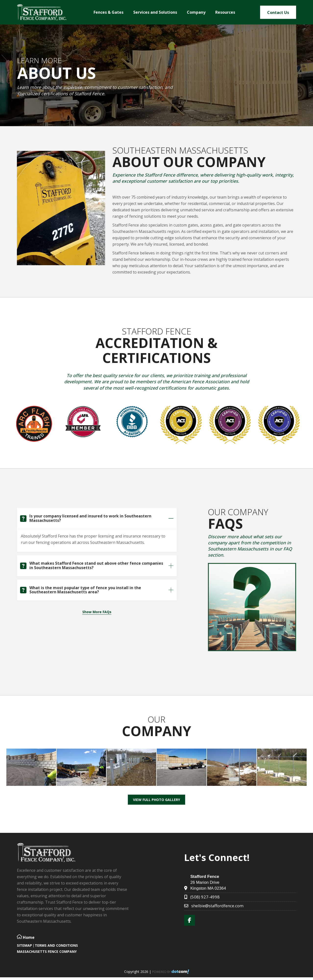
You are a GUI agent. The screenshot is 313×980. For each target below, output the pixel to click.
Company (196, 12)
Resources (225, 12)
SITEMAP (24, 945)
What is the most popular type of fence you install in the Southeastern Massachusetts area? (85, 590)
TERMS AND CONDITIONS (56, 945)
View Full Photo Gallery (156, 800)
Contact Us (278, 12)
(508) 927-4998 (205, 897)
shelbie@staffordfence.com (217, 906)
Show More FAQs (97, 612)
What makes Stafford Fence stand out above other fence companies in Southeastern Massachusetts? (96, 565)
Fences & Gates (108, 12)
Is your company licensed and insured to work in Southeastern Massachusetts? (90, 518)
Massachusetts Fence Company (47, 951)
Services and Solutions (155, 12)
